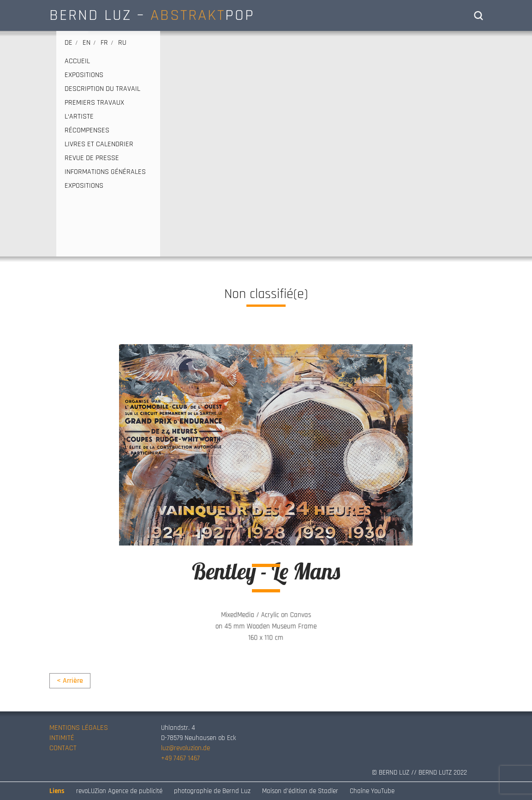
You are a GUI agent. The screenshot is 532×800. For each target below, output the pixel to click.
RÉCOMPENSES (87, 131)
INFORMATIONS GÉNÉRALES (105, 172)
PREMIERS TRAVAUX (94, 103)
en (87, 43)
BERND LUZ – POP (152, 15)
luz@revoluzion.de (185, 748)
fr (104, 43)
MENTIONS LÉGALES (79, 728)
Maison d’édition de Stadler (300, 791)
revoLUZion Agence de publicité (119, 791)
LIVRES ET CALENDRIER (99, 144)
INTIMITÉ (62, 738)
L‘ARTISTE (79, 117)
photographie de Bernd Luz (212, 791)
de (69, 43)
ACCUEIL (77, 61)
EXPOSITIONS (84, 75)
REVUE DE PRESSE (92, 158)
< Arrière (70, 681)
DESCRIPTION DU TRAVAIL (102, 89)
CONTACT (63, 748)
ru (122, 43)
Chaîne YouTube (372, 791)
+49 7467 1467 (180, 758)
